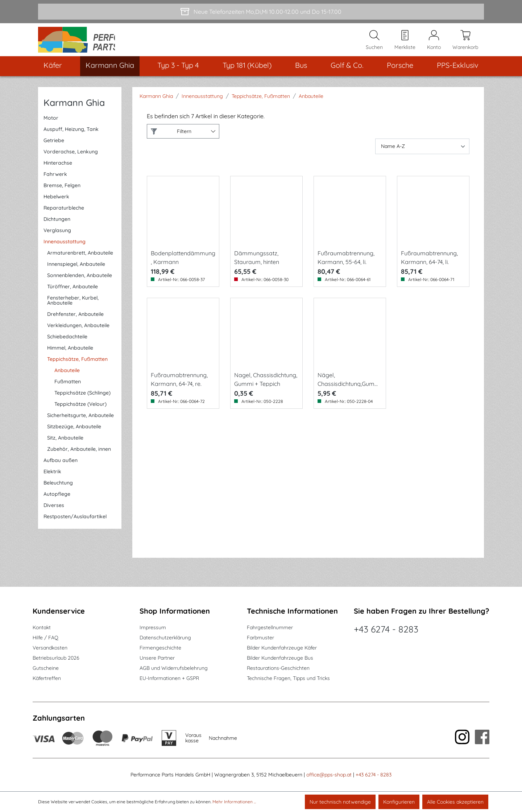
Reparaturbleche (64, 216)
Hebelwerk (56, 205)
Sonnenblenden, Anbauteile (80, 283)
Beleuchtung (58, 491)
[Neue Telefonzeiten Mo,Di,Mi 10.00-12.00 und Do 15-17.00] (261, 12)
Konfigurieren (399, 802)
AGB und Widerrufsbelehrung (174, 668)
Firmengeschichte (160, 648)
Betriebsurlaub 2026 (56, 658)
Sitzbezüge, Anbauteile (74, 434)
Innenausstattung (65, 250)
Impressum (153, 628)
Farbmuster (260, 638)
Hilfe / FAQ (45, 638)
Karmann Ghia (74, 110)
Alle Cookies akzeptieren (455, 802)
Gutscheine (46, 668)
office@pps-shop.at (329, 775)
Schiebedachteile (67, 345)
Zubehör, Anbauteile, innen (79, 457)
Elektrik (52, 479)
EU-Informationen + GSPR (169, 679)
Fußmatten (68, 389)
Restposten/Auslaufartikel (75, 524)
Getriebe (54, 148)
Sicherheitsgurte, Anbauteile (80, 423)
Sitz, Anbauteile (65, 446)
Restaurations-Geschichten (278, 668)
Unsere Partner (157, 658)
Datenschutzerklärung (165, 638)
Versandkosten (50, 648)
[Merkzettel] (405, 44)
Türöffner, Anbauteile (72, 294)
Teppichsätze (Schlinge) (82, 401)
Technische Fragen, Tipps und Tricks (288, 679)
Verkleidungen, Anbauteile (78, 333)
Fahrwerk (55, 182)
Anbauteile (67, 378)
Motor (51, 126)
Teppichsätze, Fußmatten (77, 367)
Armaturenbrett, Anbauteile (80, 261)
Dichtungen (57, 227)
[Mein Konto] (434, 44)
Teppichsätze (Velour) (80, 412)
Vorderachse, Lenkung (71, 160)
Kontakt (42, 628)
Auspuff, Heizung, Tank (71, 137)
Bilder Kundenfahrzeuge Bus (280, 658)
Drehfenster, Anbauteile (75, 322)
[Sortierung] (422, 154)
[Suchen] (374, 44)
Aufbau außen (61, 468)
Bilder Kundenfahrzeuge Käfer (282, 648)
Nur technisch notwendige (340, 802)
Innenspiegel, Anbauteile (76, 272)
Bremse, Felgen (62, 193)
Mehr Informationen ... (234, 802)
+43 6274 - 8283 (386, 629)
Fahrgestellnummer (270, 628)
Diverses (54, 513)
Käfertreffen (47, 679)
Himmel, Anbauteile (70, 356)
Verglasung (57, 238)
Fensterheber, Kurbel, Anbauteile (73, 308)
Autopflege (57, 502)
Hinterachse (58, 171)
